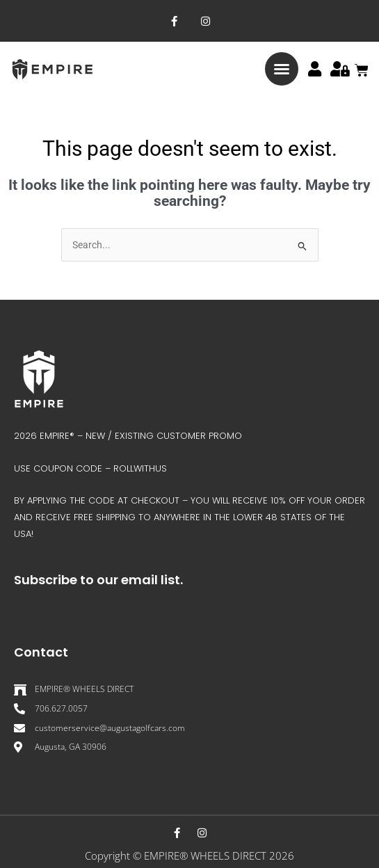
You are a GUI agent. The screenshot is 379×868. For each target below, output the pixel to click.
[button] (282, 69)
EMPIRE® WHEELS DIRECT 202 (216, 855)
